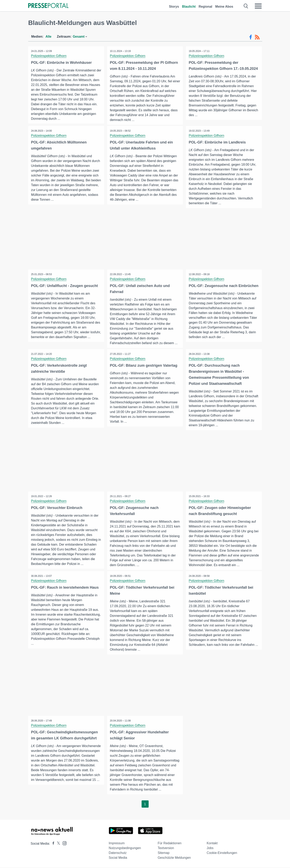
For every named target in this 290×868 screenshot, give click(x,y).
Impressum (117, 844)
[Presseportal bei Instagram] (63, 844)
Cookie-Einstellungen (222, 853)
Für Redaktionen (170, 844)
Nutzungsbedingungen (125, 849)
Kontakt (212, 844)
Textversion (166, 849)
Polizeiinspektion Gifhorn (49, 56)
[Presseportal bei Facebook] (52, 844)
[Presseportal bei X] (57, 844)
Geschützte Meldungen (174, 858)
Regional (205, 7)
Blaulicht (189, 7)
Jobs (210, 849)
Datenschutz (118, 853)
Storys (174, 7)
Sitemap (164, 853)
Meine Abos (224, 7)
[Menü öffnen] (258, 6)
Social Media (118, 858)
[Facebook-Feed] (251, 37)
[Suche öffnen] (246, 6)
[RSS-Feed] (257, 37)
